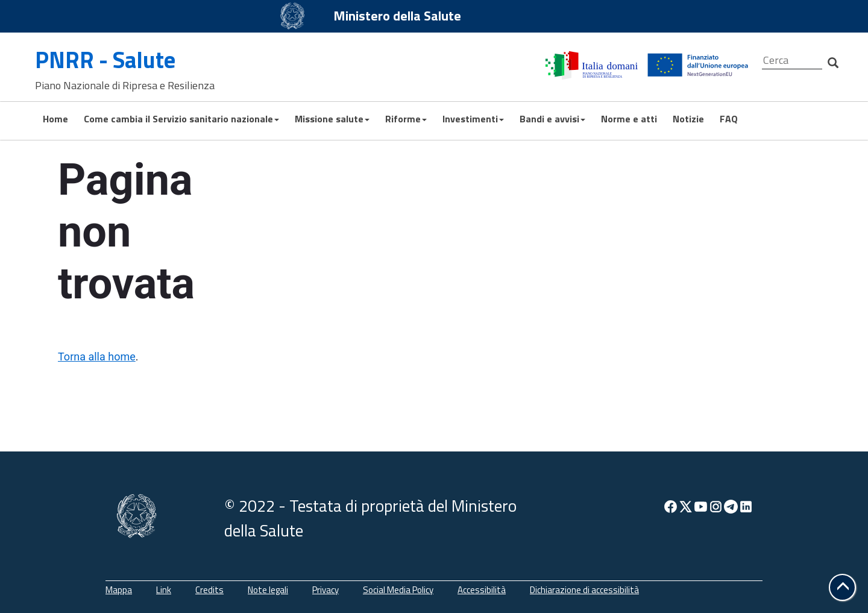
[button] (842, 587)
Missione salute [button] (332, 119)
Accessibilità (482, 590)
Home (55, 119)
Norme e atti (629, 119)
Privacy (325, 590)
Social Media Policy (398, 590)
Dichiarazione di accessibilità (584, 590)
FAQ (729, 119)
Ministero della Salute (397, 16)
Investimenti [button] (473, 119)
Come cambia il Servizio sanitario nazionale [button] (181, 119)
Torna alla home (97, 357)
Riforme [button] (406, 119)
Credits (209, 590)
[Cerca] (792, 61)
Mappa (119, 590)
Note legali (268, 590)
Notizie (688, 119)
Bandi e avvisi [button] (552, 119)
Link (164, 590)
